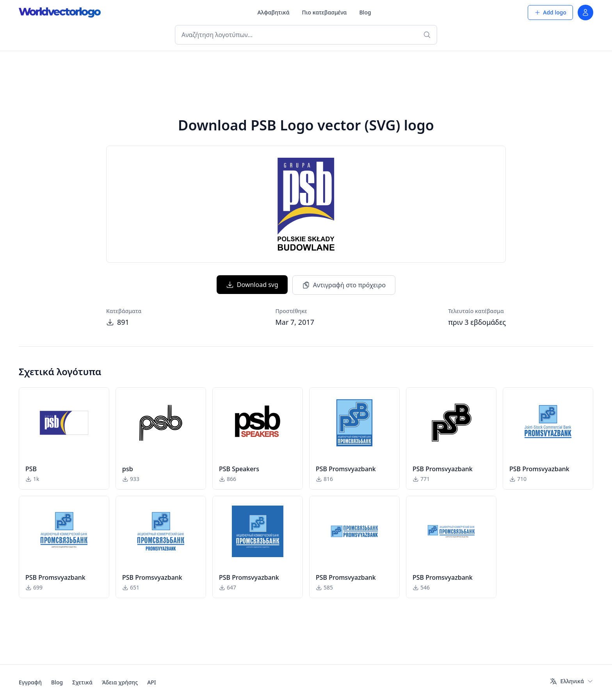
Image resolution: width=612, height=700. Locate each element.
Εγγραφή (30, 682)
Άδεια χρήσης (120, 682)
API (152, 682)
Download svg (252, 285)
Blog (365, 12)
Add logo (550, 12)
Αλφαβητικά (274, 12)
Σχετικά (82, 682)
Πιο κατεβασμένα (325, 12)
